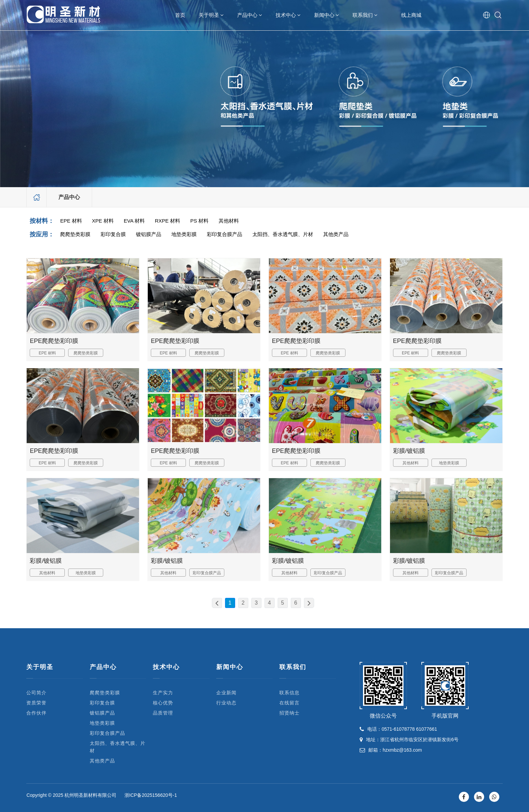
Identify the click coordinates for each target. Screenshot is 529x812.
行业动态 (226, 703)
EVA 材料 (134, 221)
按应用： (42, 234)
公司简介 (36, 693)
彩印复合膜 (113, 234)
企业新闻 (226, 693)
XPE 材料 (103, 221)
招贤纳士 (289, 713)
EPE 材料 (71, 221)
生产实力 (163, 693)
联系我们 (365, 15)
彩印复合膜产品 (225, 234)
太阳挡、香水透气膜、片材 (283, 234)
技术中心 (288, 15)
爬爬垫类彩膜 (75, 234)
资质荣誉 (36, 703)
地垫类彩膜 (184, 234)
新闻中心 (327, 15)
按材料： (42, 221)
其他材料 (229, 221)
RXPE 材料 (168, 221)
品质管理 (163, 713)
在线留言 (289, 703)
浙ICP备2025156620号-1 (151, 795)
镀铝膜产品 (149, 234)
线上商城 (411, 15)
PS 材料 (199, 221)
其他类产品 (336, 234)
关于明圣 (211, 15)
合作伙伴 (36, 713)
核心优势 (163, 703)
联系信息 (289, 693)
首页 (180, 15)
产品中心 (250, 15)
